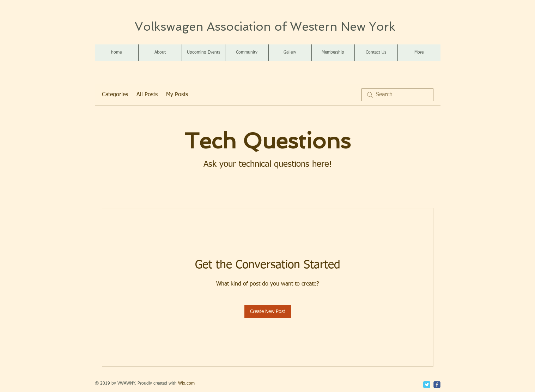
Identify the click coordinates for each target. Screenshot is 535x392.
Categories (115, 95)
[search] (397, 95)
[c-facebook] (437, 385)
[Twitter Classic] (427, 385)
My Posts (177, 95)
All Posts (147, 95)
